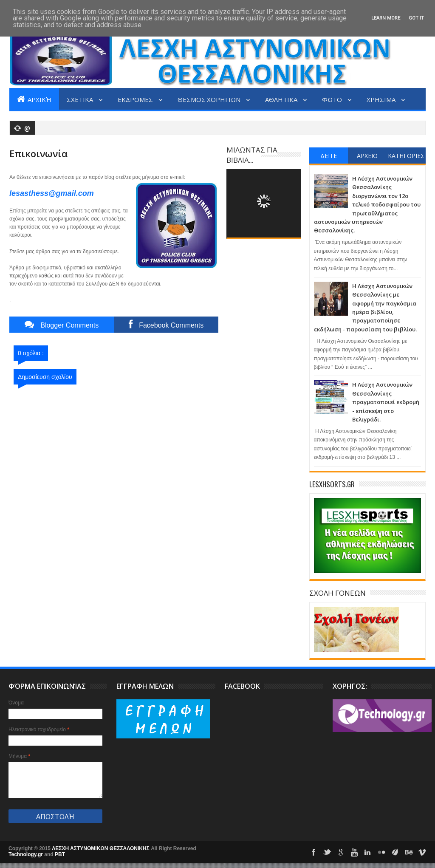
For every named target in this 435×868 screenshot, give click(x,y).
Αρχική (34, 99)
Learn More (386, 18)
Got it (416, 18)
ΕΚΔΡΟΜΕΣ (136, 99)
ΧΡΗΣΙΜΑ (382, 99)
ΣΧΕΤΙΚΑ (81, 99)
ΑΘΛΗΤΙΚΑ (282, 99)
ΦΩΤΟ (333, 99)
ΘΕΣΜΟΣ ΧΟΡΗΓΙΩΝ (210, 99)
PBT (60, 854)
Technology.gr (26, 854)
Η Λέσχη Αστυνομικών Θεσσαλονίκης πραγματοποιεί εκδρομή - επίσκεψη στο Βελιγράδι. (386, 402)
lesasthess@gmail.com (52, 193)
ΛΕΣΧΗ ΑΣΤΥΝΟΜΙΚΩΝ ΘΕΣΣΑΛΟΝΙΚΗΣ (101, 848)
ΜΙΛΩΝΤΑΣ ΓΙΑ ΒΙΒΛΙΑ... (252, 154)
